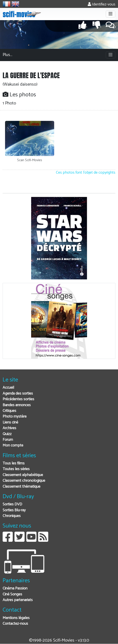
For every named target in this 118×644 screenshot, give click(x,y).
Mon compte (13, 446)
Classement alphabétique (23, 475)
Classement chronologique (24, 481)
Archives (9, 428)
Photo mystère (15, 417)
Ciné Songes (12, 594)
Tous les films (14, 463)
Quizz (7, 434)
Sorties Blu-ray (14, 510)
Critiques (9, 411)
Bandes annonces (17, 405)
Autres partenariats (18, 600)
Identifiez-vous (102, 4)
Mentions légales (16, 618)
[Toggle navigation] (111, 14)
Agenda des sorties (18, 394)
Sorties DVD (12, 504)
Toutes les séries (16, 469)
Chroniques (12, 516)
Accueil (8, 388)
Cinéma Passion (15, 588)
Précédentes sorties (18, 399)
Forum (8, 440)
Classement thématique (21, 487)
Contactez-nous (15, 624)
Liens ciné (10, 423)
